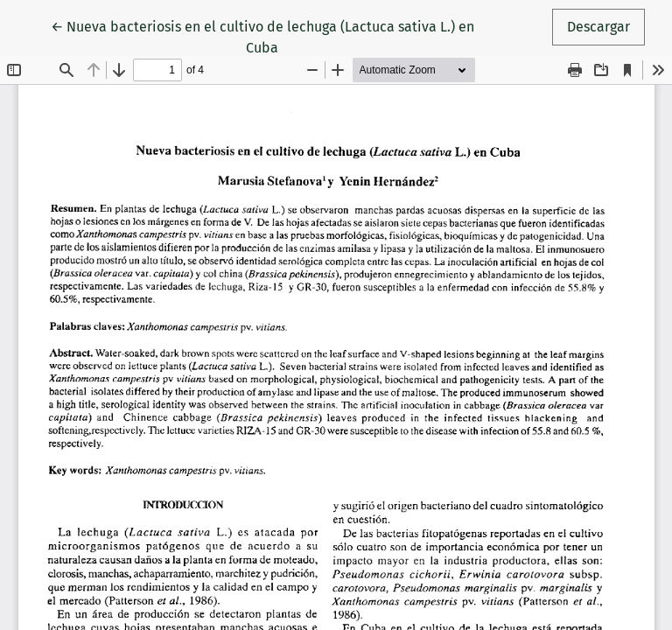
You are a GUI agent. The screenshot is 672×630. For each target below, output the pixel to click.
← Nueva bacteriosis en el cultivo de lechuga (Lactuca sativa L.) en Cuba (262, 36)
